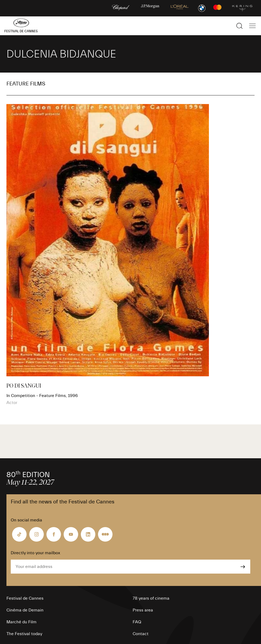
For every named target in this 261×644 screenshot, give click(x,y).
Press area (143, 610)
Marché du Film (21, 622)
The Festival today (24, 634)
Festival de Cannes (25, 598)
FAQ (137, 622)
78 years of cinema (151, 598)
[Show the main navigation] (252, 26)
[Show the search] (240, 26)
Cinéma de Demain (25, 610)
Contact (141, 634)
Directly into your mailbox (35, 553)
